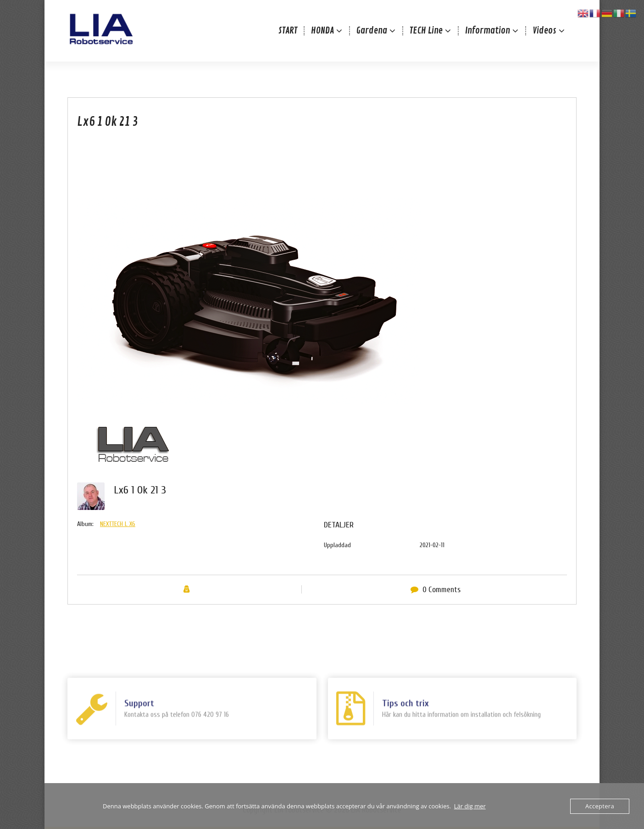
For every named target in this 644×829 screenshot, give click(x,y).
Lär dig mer (470, 806)
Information (488, 31)
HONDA (322, 31)
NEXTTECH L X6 (118, 540)
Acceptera (600, 806)
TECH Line (426, 31)
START (288, 31)
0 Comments (441, 605)
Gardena (372, 31)
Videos (544, 31)
